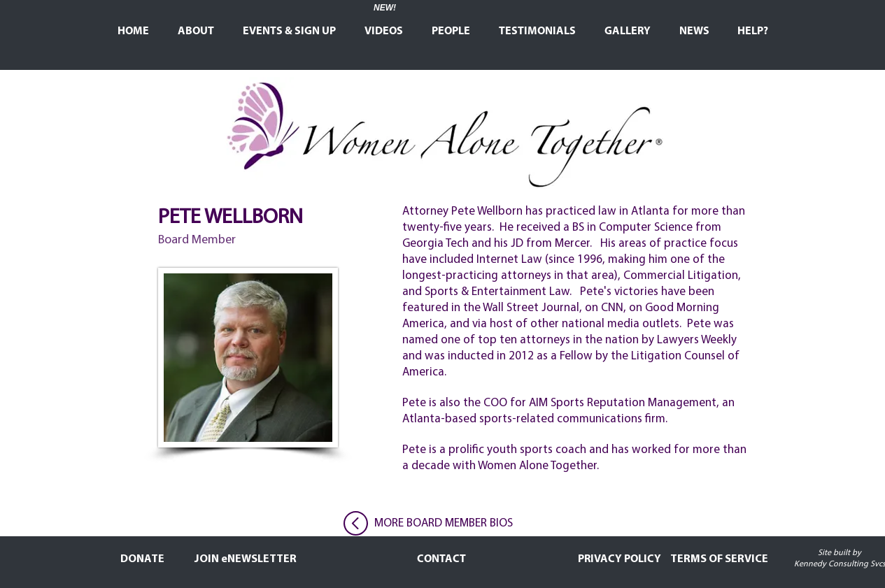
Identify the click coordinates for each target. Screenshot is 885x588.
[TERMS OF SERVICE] (720, 559)
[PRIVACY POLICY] (619, 559)
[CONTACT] (441, 559)
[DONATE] (143, 559)
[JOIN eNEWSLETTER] (246, 559)
